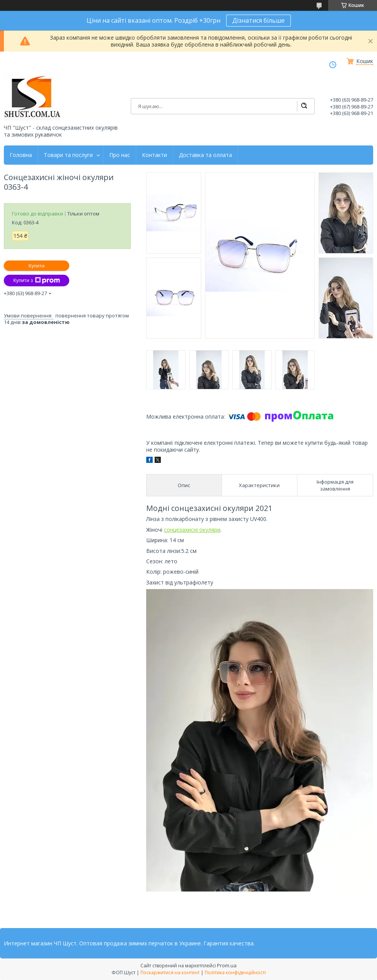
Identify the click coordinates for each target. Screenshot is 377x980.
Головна (21, 155)
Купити (37, 266)
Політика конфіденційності (235, 972)
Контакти (154, 155)
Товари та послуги (68, 155)
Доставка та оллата (205, 155)
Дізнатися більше (259, 20)
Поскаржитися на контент (170, 972)
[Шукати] (304, 106)
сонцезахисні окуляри (192, 530)
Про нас (120, 155)
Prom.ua (227, 965)
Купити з (36, 280)
